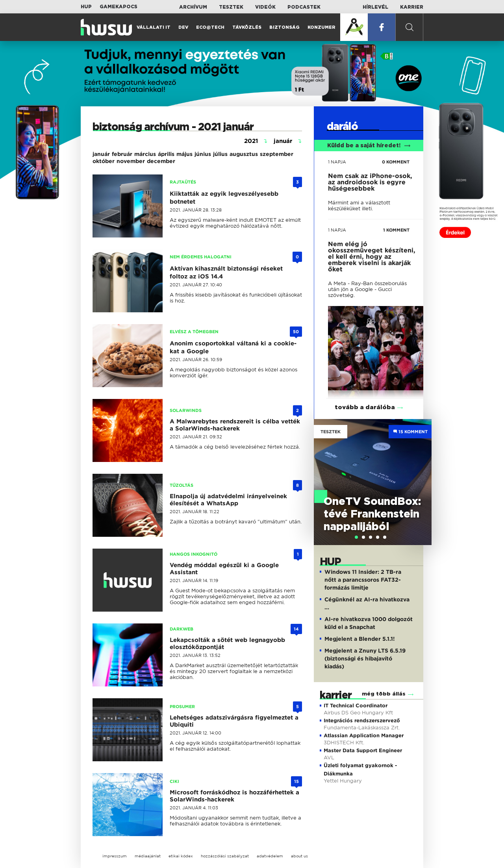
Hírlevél (375, 7)
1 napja (337, 162)
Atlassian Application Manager (364, 735)
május (184, 154)
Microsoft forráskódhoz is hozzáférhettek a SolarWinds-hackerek (234, 796)
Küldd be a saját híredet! (369, 146)
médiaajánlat (148, 856)
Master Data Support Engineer (363, 750)
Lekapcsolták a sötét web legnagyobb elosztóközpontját (227, 644)
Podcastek (304, 7)
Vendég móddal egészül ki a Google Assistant (224, 569)
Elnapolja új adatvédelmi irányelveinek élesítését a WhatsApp (228, 500)
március (145, 154)
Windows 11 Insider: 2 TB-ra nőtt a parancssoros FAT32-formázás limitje (363, 580)
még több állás (384, 694)
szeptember (277, 154)
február (122, 154)
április (166, 154)
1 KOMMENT (396, 230)
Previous (324, 474)
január (101, 154)
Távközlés (247, 27)
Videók (265, 7)
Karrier (412, 7)
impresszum (115, 856)
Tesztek (231, 7)
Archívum (193, 7)
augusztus (244, 154)
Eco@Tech (210, 27)
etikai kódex (181, 856)
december (161, 161)
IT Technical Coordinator (356, 706)
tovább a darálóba (365, 407)
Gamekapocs (119, 7)
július (220, 154)
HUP (86, 7)
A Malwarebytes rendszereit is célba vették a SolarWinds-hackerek (235, 425)
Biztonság (284, 27)
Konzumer (321, 27)
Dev (183, 27)
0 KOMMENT (396, 162)
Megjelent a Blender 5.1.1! (360, 639)
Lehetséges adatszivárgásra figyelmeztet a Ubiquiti (234, 721)
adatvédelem (270, 856)
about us (299, 856)
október (104, 161)
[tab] (356, 537)
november (131, 161)
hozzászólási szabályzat (225, 856)
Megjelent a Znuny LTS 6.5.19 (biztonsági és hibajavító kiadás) (365, 658)
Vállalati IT (154, 27)
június (203, 154)
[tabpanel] (373, 482)
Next (422, 474)
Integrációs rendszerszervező (362, 721)
